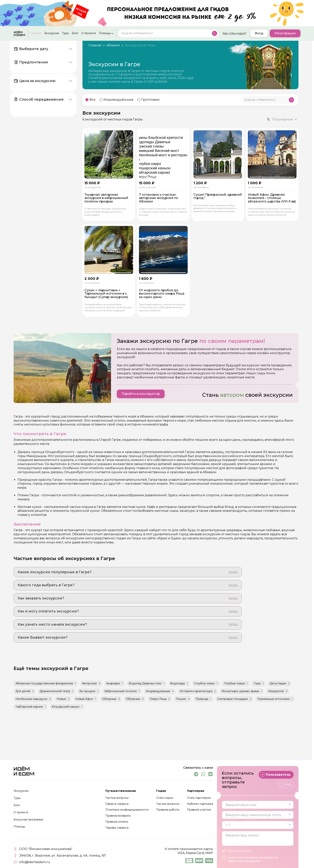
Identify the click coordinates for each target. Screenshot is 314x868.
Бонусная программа (28, 820)
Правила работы (168, 810)
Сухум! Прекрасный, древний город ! (218, 196)
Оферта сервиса (117, 804)
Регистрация (285, 33)
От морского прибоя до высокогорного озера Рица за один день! (162, 294)
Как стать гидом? (235, 33)
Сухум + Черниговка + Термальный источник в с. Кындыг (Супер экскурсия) (106, 294)
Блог (75, 33)
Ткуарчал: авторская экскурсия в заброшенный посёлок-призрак (106, 198)
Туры (65, 33)
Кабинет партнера (200, 804)
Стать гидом (165, 798)
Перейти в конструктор (141, 394)
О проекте (89, 33)
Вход (259, 33)
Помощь (105, 33)
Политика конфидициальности (127, 810)
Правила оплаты (117, 822)
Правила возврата (118, 816)
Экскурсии (52, 33)
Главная (36, 33)
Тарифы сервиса (117, 828)
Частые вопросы (117, 798)
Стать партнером (199, 798)
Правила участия (199, 810)
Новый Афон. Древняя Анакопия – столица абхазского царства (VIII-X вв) (272, 198)
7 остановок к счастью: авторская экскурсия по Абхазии (159, 198)
